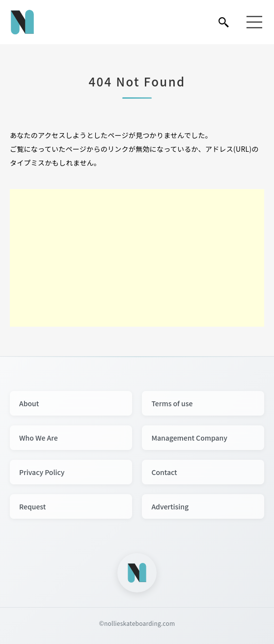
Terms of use (172, 403)
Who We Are (39, 438)
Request (32, 506)
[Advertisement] (137, 258)
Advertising (170, 506)
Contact (164, 472)
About (29, 403)
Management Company (189, 438)
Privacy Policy (42, 472)
